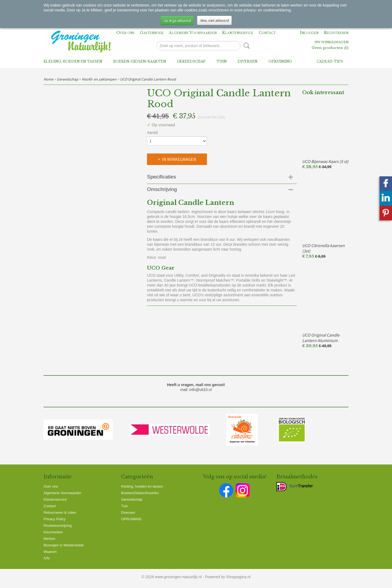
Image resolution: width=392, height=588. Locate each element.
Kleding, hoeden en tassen (73, 61)
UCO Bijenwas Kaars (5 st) (325, 161)
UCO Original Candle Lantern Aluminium (321, 338)
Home (48, 79)
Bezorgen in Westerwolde (64, 545)
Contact (267, 33)
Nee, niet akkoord (214, 20)
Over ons (125, 33)
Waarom (50, 552)
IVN (47, 558)
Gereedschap (191, 61)
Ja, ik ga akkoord (177, 20)
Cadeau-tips (330, 61)
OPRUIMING (280, 61)
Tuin (222, 61)
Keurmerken (53, 532)
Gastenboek (152, 33)
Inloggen (309, 33)
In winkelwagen (179, 159)
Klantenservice (238, 33)
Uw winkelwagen (331, 42)
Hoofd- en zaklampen (99, 79)
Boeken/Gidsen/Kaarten (140, 61)
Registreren (336, 33)
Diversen (248, 61)
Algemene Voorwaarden (193, 33)
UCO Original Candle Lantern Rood (148, 79)
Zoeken (246, 46)
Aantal (152, 133)
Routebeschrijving (58, 526)
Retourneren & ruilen (60, 512)
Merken (49, 539)
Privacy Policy (55, 519)
